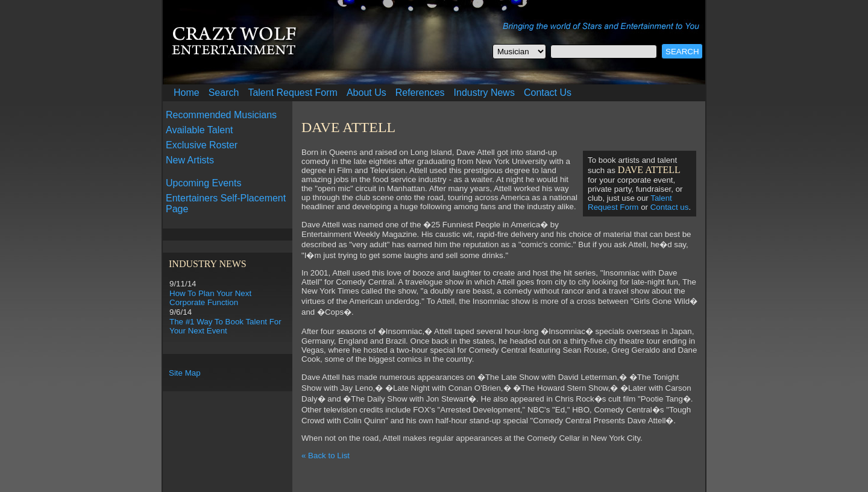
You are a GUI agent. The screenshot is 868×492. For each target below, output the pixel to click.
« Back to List (325, 456)
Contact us (670, 207)
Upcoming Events (203, 183)
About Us (366, 93)
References (420, 93)
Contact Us (548, 93)
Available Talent (200, 130)
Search (224, 93)
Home (187, 93)
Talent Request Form (293, 93)
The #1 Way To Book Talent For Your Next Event (225, 326)
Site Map (185, 373)
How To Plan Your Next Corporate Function (210, 298)
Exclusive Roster (202, 145)
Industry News (484, 93)
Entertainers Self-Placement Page (226, 203)
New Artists (190, 160)
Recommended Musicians (221, 115)
